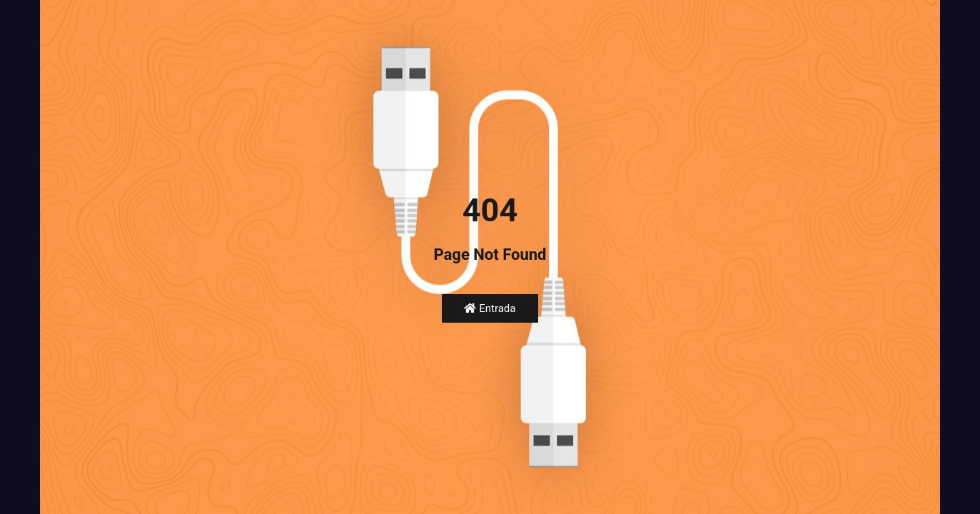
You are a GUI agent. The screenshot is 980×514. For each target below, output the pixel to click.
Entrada (490, 308)
